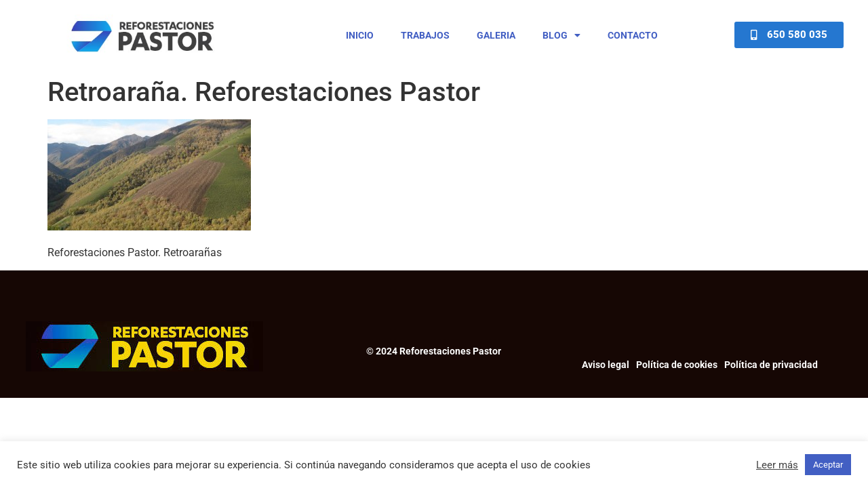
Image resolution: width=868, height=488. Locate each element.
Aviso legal (606, 365)
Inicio (360, 35)
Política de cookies (677, 365)
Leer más (777, 465)
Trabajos (425, 35)
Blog (561, 35)
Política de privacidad (771, 365)
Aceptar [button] (828, 465)
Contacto (633, 35)
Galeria (496, 35)
